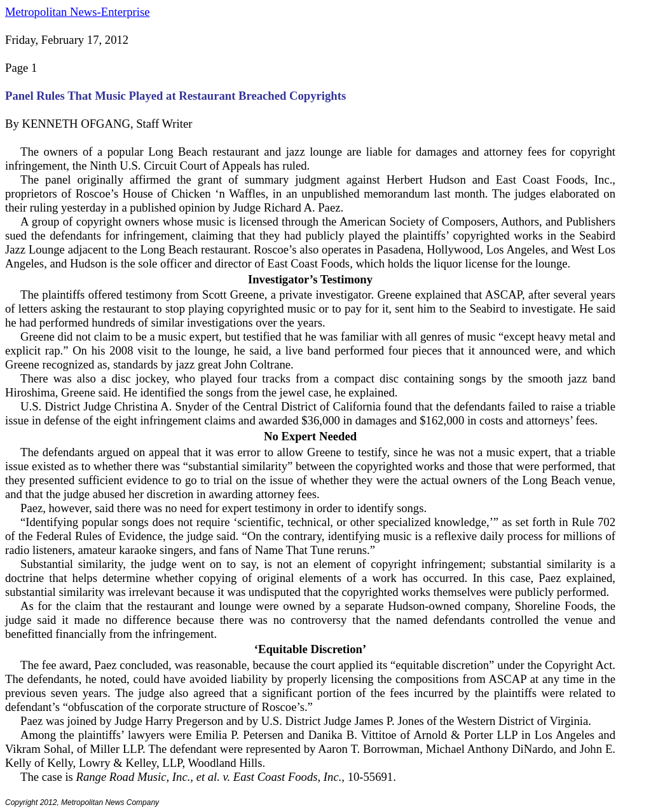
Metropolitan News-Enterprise (77, 12)
